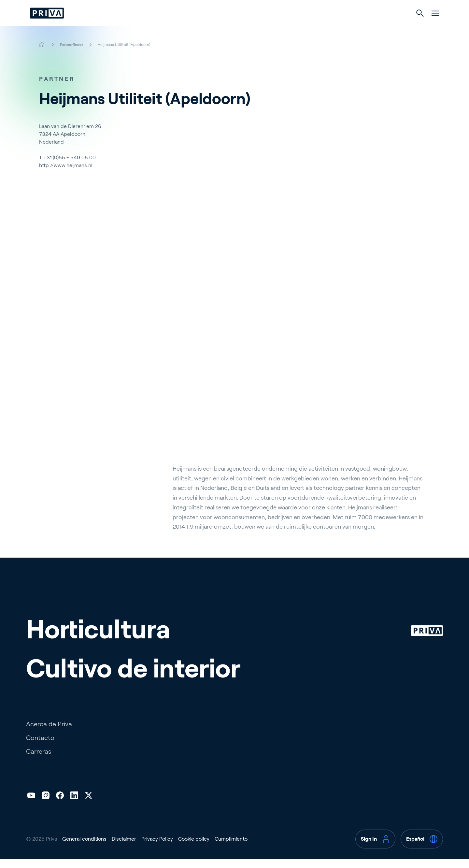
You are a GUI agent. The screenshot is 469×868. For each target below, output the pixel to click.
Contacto (40, 755)
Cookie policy (194, 856)
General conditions (84, 856)
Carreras (39, 769)
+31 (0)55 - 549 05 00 (70, 171)
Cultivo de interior (265, 27)
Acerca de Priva (49, 741)
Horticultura (204, 27)
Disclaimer (124, 856)
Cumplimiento (231, 856)
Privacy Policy (157, 856)
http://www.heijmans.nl (66, 178)
